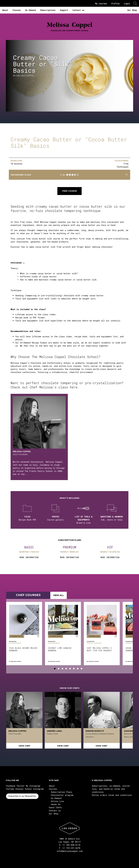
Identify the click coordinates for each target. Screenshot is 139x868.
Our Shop (132, 10)
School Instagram (34, 789)
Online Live (57, 801)
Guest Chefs (55, 807)
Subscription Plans (61, 792)
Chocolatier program (62, 795)
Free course (69, 191)
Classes (17, 10)
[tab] (55, 669)
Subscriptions (48, 10)
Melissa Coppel (16, 662)
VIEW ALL (59, 595)
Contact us (78, 10)
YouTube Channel (15, 789)
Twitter (21, 786)
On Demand (30, 10)
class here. (70, 387)
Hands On (56, 804)
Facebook (11, 786)
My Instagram (33, 786)
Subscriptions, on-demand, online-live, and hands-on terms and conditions (111, 789)
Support (64, 10)
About (5, 10)
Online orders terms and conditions (112, 795)
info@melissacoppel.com (70, 851)
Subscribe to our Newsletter (22, 796)
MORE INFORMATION (29, 557)
